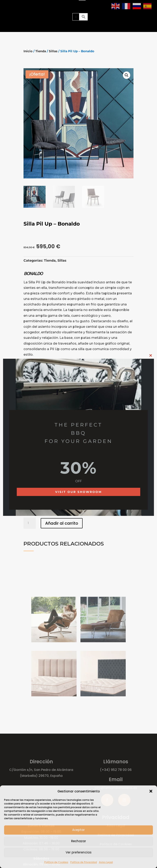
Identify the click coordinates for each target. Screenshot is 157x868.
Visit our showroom (78, 492)
